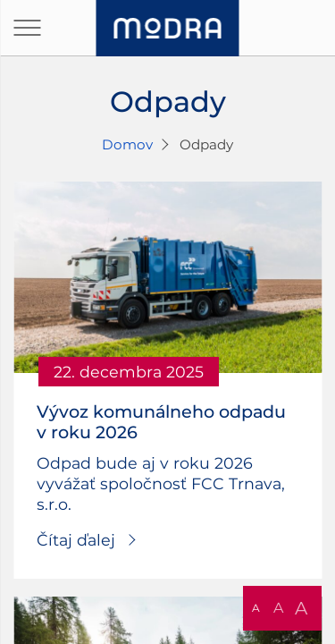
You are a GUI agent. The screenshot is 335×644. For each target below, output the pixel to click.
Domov (127, 144)
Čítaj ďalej (76, 540)
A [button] (256, 608)
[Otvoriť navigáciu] (27, 28)
